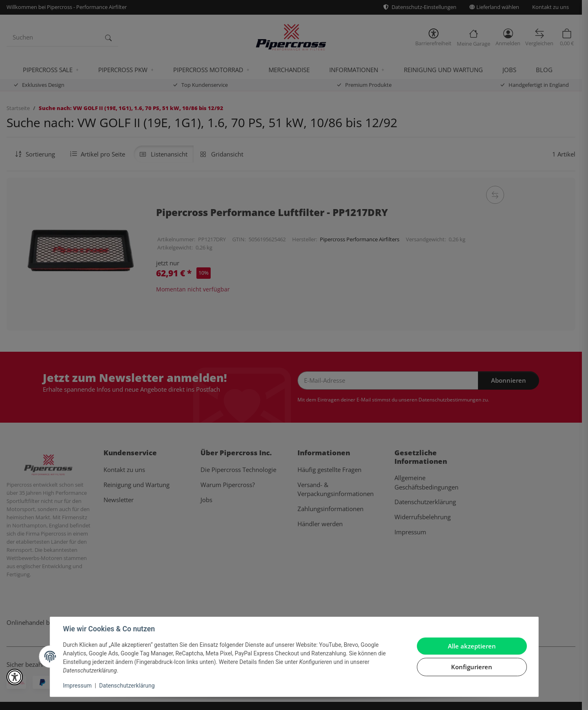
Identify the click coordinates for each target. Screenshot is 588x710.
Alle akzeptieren (472, 646)
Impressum (77, 686)
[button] (15, 677)
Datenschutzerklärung (127, 686)
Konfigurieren (472, 667)
